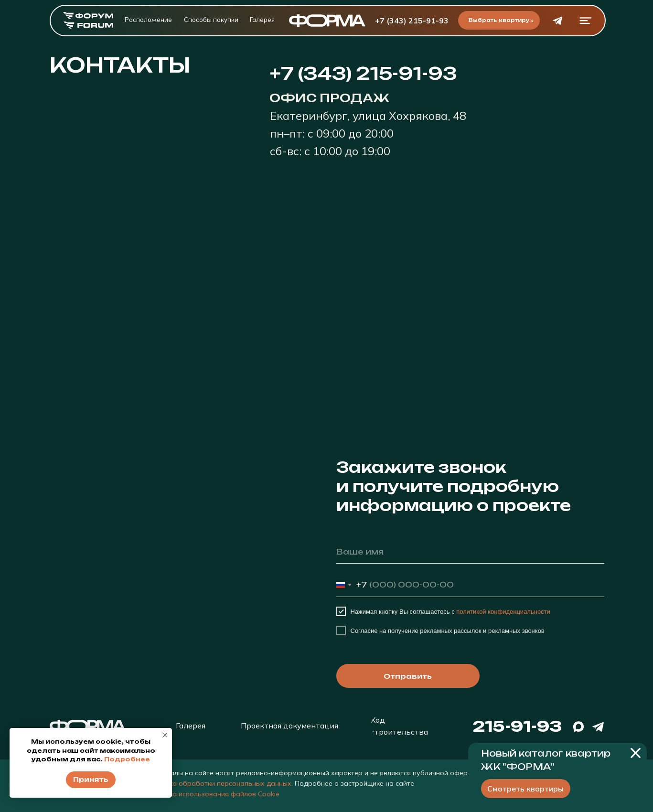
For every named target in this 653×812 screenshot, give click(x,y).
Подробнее (127, 759)
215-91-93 (517, 726)
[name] (470, 552)
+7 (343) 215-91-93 (412, 21)
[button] (585, 21)
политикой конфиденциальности (503, 612)
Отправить (408, 676)
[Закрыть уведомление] (165, 735)
